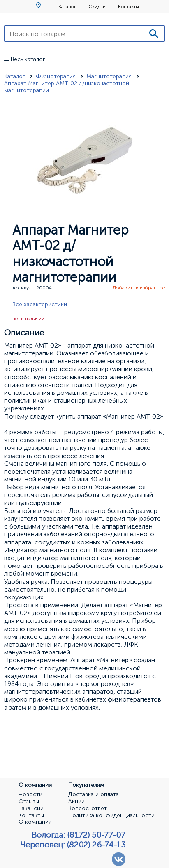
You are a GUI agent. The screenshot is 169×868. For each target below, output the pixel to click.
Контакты (128, 7)
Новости (30, 795)
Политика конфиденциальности (111, 816)
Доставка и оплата (94, 795)
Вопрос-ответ (88, 809)
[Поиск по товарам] (74, 34)
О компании (35, 822)
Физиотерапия (57, 76)
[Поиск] (154, 34)
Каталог (67, 7)
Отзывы (29, 802)
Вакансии (31, 809)
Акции (76, 802)
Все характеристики (40, 304)
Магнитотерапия (110, 76)
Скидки (97, 7)
